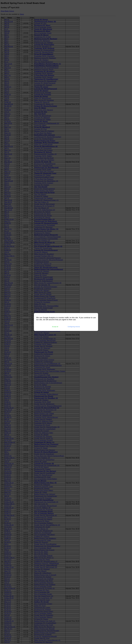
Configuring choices (74, 327)
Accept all (55, 327)
